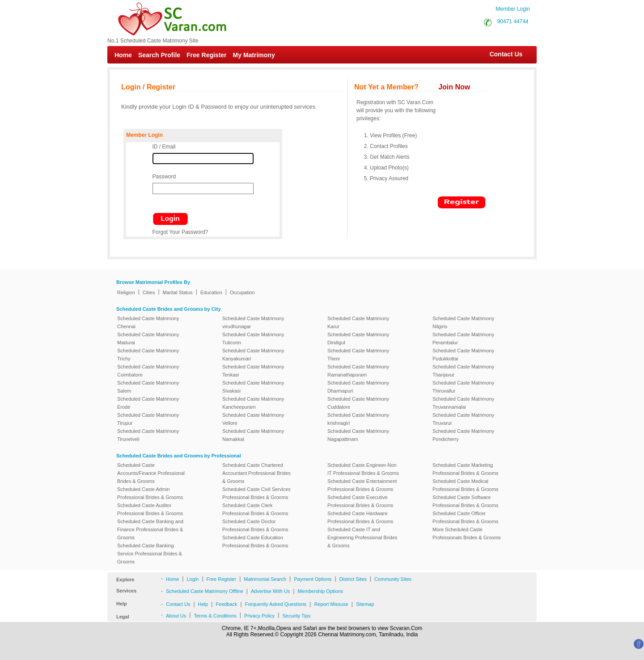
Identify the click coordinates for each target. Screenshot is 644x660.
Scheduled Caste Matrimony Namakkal (253, 435)
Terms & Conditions (215, 616)
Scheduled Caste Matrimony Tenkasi (253, 371)
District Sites (353, 579)
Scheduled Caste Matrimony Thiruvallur (463, 387)
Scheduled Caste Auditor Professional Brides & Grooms (150, 509)
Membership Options (321, 591)
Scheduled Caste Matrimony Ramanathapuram (358, 371)
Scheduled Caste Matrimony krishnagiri (358, 419)
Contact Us (502, 54)
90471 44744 (513, 21)
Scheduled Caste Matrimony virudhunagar (253, 322)
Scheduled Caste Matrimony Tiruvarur (463, 419)
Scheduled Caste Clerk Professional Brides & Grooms (255, 509)
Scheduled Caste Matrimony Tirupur (148, 419)
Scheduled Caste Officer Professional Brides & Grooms (465, 517)
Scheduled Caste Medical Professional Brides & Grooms (465, 485)
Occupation (242, 292)
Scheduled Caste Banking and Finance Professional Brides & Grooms (150, 529)
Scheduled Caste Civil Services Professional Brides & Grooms (256, 493)
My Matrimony (254, 55)
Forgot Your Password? (180, 232)
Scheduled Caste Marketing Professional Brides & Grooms (465, 469)
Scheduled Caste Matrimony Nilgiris (463, 322)
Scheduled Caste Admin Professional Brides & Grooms (150, 493)
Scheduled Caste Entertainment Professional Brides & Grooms (362, 485)
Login (193, 579)
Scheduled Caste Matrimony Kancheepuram (253, 403)
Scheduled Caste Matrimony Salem (148, 387)
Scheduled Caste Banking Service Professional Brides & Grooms (150, 554)
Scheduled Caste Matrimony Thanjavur (463, 371)
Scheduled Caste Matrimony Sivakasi (253, 387)
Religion (126, 292)
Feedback (226, 604)
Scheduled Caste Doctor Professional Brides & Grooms (255, 525)
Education (211, 292)
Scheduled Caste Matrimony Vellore (253, 419)
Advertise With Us (270, 591)
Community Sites (393, 579)
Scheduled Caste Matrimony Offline (205, 591)
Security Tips (296, 616)
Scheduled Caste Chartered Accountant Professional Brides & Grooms (256, 473)
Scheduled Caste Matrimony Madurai (148, 338)
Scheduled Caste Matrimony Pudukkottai (463, 355)
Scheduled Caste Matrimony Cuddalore (358, 403)
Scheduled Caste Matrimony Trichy (148, 355)
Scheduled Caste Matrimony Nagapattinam (358, 435)
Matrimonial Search (265, 579)
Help (203, 604)
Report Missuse (331, 604)
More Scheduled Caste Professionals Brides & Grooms (467, 533)
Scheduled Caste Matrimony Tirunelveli (148, 435)
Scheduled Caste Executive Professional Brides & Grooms (360, 501)
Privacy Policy (259, 616)
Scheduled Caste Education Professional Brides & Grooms (255, 542)
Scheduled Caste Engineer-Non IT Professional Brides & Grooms (363, 469)
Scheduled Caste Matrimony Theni (358, 355)
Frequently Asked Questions (276, 604)
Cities (149, 292)
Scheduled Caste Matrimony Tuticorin (253, 338)
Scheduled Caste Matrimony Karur (358, 322)
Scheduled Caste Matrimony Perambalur (463, 338)
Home (123, 55)
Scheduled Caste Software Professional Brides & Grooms (465, 501)
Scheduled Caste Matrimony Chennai (148, 322)
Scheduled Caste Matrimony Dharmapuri (358, 387)
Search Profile (159, 55)
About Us (176, 616)
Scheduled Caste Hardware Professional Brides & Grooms (360, 517)
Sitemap (365, 604)
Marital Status (178, 292)
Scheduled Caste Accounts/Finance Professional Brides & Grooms (151, 473)
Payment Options (313, 579)
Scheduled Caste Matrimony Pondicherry (463, 435)
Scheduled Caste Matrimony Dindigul (358, 338)
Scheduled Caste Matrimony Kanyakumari (253, 355)
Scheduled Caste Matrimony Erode (148, 403)
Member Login (513, 9)
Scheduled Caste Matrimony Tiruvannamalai (463, 403)
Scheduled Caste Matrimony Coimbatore (148, 371)
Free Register (206, 55)
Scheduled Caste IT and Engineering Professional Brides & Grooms (362, 537)
